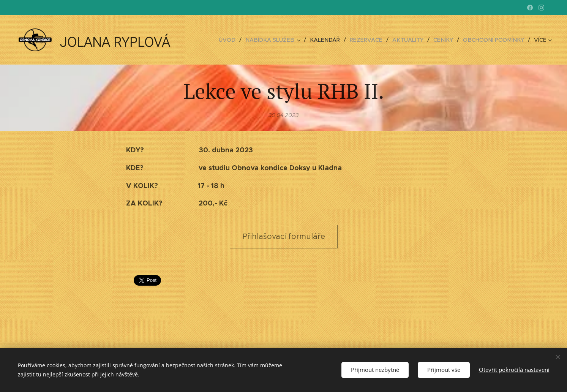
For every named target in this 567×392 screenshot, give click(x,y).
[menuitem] (240, 40)
